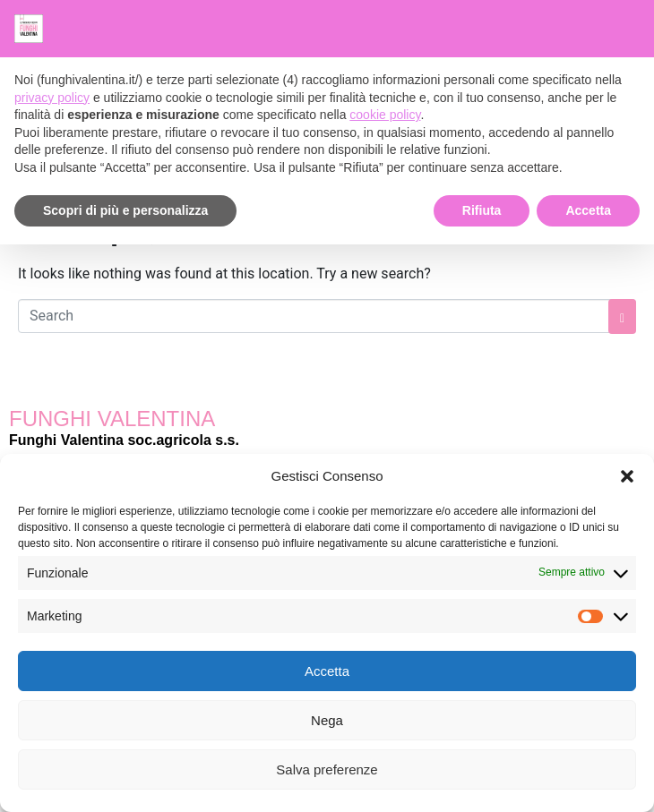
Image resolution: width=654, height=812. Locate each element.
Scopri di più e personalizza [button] (125, 210)
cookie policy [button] (385, 115)
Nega (327, 720)
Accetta (327, 671)
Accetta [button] (588, 210)
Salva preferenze (327, 769)
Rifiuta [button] (482, 210)
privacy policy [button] (52, 98)
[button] (627, 476)
